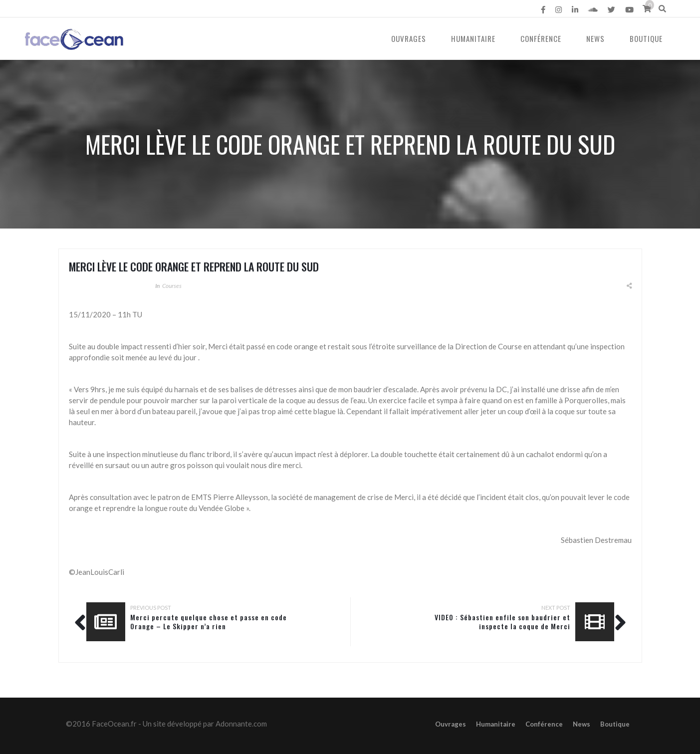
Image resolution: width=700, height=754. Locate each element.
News (595, 38)
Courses (172, 286)
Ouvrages (409, 38)
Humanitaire (473, 38)
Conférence (541, 38)
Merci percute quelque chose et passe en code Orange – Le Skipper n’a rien (209, 622)
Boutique (646, 38)
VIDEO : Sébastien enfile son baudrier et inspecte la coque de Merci (502, 622)
